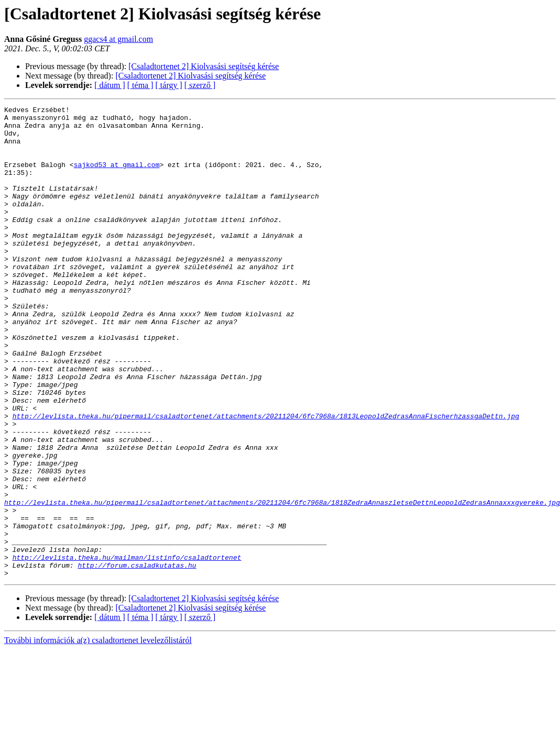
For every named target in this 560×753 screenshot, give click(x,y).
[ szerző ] (200, 85)
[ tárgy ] (169, 85)
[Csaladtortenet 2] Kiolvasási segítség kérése (204, 66)
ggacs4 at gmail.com (118, 39)
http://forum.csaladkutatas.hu (137, 658)
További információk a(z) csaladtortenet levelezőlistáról (98, 734)
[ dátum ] (110, 85)
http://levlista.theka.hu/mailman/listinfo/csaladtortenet (127, 648)
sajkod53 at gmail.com (117, 177)
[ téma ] (140, 85)
